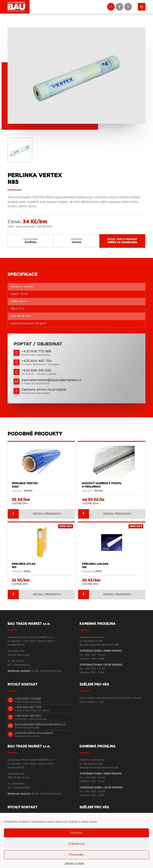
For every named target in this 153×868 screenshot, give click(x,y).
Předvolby (76, 855)
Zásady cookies (75, 863)
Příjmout (77, 833)
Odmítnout (76, 844)
